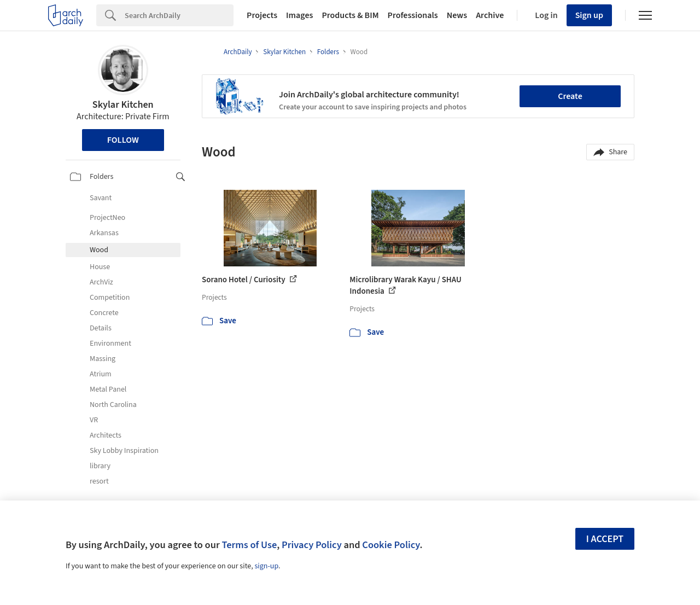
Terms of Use (249, 545)
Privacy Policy (312, 545)
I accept (605, 539)
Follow (123, 140)
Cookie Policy (391, 545)
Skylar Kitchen (123, 105)
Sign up (589, 15)
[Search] (179, 15)
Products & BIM (350, 15)
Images (299, 15)
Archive (490, 15)
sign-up (266, 566)
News (457, 15)
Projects (262, 15)
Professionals (413, 15)
